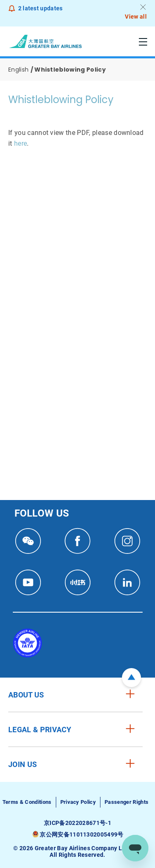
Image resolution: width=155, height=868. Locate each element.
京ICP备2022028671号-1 (77, 823)
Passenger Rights (126, 802)
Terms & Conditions (27, 802)
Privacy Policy (78, 802)
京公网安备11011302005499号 (81, 834)
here (20, 143)
